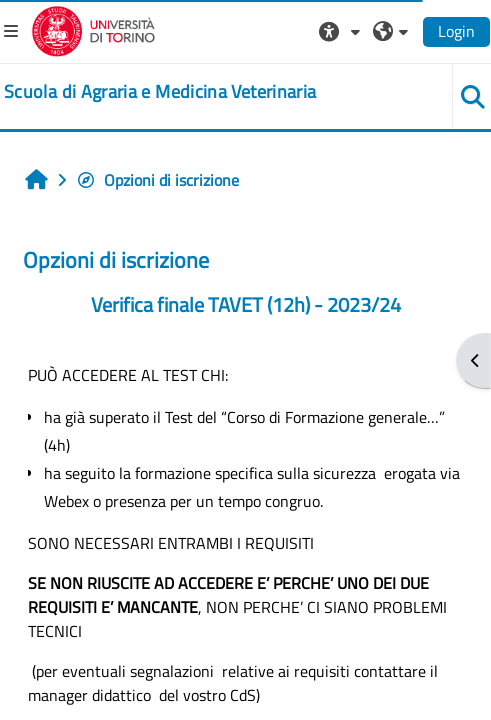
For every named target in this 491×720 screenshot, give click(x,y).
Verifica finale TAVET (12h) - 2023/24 (246, 304)
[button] (342, 31)
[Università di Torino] (93, 29)
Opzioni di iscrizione (157, 180)
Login (456, 31)
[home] (160, 92)
